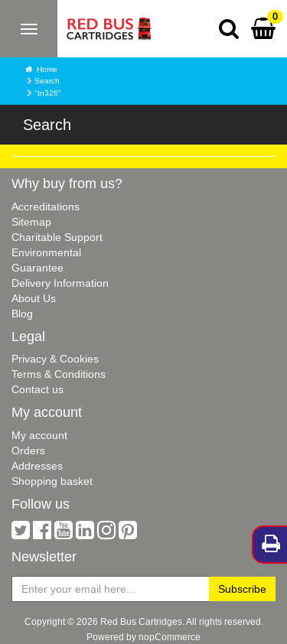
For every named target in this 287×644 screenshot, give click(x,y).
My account (39, 435)
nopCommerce (170, 637)
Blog (22, 314)
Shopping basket (52, 481)
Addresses (37, 466)
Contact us (38, 389)
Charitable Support (57, 237)
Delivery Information (60, 283)
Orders (28, 450)
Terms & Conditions (59, 374)
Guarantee (38, 268)
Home (47, 69)
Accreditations (46, 207)
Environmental (46, 252)
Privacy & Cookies (55, 359)
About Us (34, 298)
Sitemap (31, 222)
